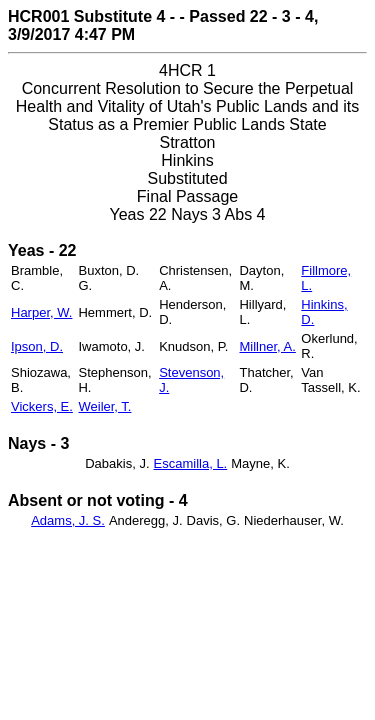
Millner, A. (267, 346)
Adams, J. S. (68, 520)
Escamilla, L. (191, 463)
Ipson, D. (37, 346)
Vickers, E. (42, 406)
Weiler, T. (104, 406)
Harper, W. (41, 312)
